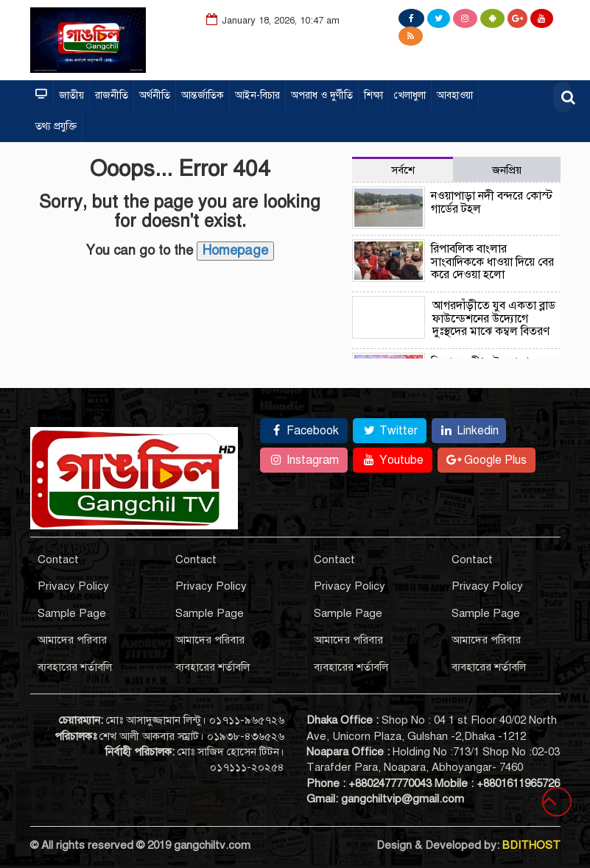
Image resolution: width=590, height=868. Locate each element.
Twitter (390, 431)
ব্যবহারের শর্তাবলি (75, 667)
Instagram (304, 460)
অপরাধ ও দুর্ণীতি (322, 95)
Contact (58, 560)
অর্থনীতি (155, 95)
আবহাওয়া (455, 95)
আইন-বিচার (257, 95)
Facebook (304, 431)
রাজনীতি (112, 95)
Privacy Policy (73, 586)
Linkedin (469, 431)
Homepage (235, 250)
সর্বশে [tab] (403, 170)
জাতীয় (71, 95)
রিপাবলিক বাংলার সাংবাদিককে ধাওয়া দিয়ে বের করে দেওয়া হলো (492, 262)
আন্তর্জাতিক (203, 95)
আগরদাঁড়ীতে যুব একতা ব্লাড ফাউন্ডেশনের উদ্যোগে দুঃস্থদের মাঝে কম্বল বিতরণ (494, 318)
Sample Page (72, 613)
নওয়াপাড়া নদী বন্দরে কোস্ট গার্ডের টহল (492, 202)
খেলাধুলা (410, 95)
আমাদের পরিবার (72, 640)
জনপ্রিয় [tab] (507, 170)
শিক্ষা (373, 95)
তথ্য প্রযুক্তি (56, 126)
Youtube (393, 460)
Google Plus (487, 460)
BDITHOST (531, 845)
